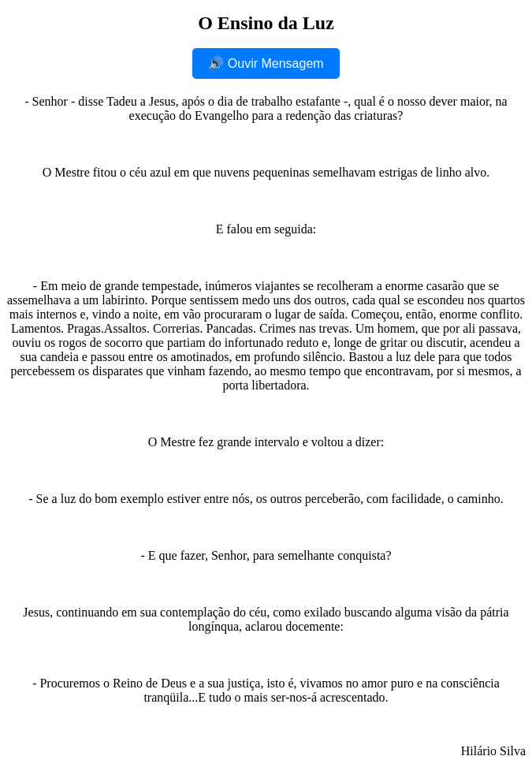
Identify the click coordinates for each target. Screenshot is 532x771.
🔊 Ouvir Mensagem (266, 63)
